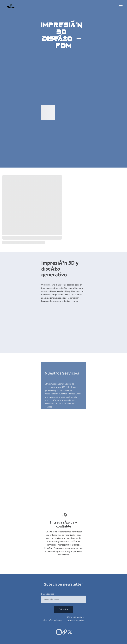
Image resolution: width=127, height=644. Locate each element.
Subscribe (64, 609)
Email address (48, 594)
